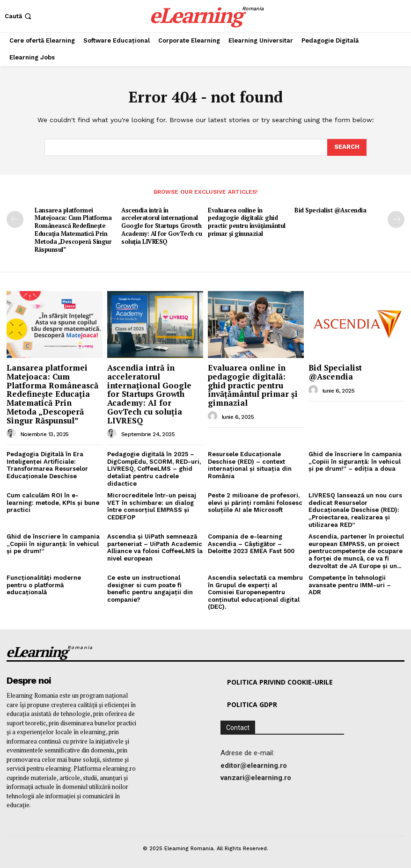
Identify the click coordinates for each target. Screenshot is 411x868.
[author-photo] (13, 434)
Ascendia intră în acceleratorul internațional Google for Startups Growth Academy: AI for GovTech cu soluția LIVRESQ (161, 226)
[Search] (347, 147)
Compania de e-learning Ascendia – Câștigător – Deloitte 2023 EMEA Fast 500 (251, 544)
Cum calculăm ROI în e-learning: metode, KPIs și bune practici (53, 503)
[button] (19, 16)
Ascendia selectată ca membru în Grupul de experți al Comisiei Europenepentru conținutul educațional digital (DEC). (255, 592)
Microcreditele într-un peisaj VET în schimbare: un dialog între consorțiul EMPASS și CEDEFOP (152, 506)
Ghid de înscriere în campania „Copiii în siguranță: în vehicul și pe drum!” (53, 544)
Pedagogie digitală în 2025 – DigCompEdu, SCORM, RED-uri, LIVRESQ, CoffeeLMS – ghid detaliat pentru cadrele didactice (154, 469)
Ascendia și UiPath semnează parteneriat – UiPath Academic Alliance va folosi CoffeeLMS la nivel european (155, 547)
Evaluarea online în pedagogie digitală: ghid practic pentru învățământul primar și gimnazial (247, 222)
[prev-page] (15, 219)
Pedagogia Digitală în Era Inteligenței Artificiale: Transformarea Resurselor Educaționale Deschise (47, 465)
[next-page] (396, 219)
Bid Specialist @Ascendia (330, 210)
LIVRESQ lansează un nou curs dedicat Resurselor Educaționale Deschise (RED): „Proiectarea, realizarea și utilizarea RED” (355, 510)
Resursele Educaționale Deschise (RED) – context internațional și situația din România (250, 465)
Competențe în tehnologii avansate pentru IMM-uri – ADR (350, 585)
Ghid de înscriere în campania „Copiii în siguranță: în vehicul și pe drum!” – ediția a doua (355, 461)
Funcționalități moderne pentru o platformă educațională (44, 585)
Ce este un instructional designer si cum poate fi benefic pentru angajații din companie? (150, 589)
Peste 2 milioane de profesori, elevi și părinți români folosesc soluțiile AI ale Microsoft (255, 503)
